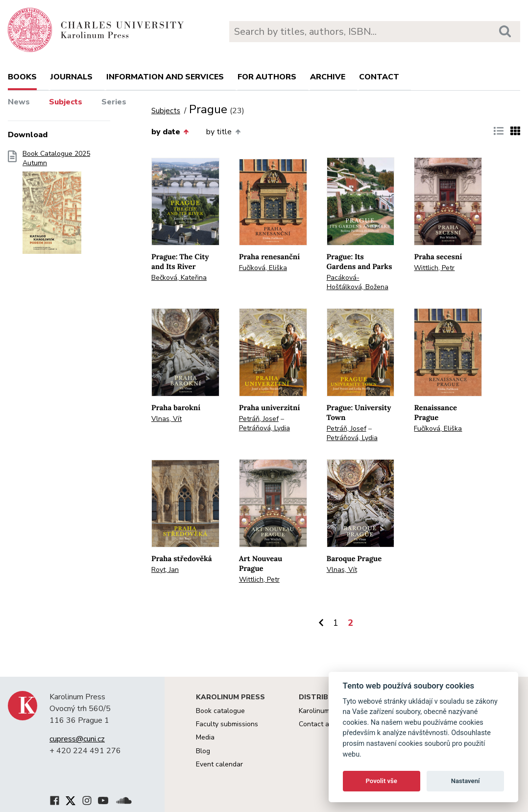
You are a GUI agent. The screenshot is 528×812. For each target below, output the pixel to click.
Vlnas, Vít (167, 419)
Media (205, 737)
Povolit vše (382, 781)
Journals (72, 77)
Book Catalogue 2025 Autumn (56, 205)
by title (223, 132)
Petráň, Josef (259, 419)
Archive (328, 77)
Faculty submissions (227, 724)
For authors (267, 77)
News (19, 102)
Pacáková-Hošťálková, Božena (358, 282)
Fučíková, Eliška (263, 268)
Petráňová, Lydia (264, 428)
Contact (379, 77)
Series (114, 102)
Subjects (66, 102)
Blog (203, 751)
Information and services (165, 77)
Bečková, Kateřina (179, 278)
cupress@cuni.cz (77, 739)
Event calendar (219, 764)
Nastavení (466, 781)
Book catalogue (220, 711)
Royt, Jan (165, 570)
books (22, 77)
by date (170, 132)
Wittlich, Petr (434, 268)
